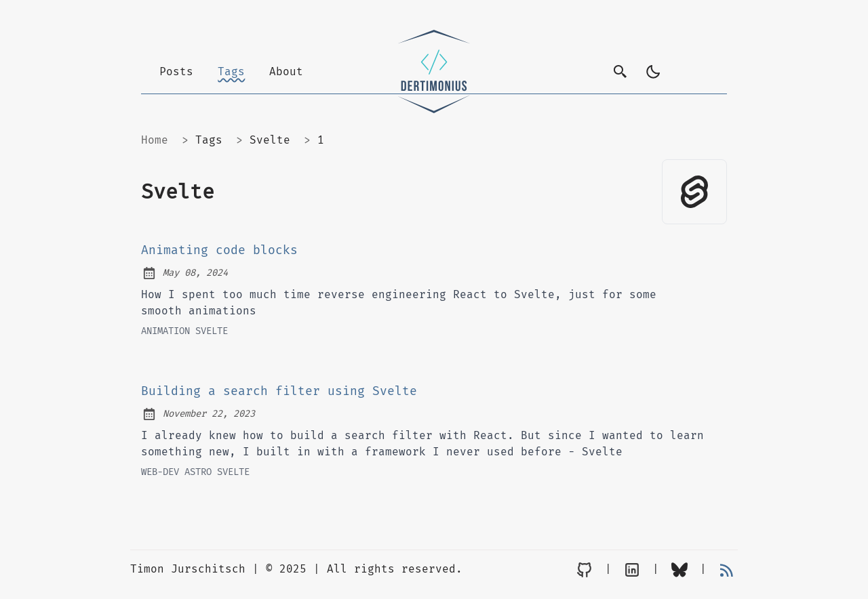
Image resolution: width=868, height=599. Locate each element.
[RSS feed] (727, 570)
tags (209, 140)
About (286, 71)
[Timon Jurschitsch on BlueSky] (679, 570)
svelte (270, 140)
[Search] (620, 71)
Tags (231, 71)
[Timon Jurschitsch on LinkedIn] (632, 570)
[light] (653, 71)
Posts (176, 71)
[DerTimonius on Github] (585, 570)
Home (155, 140)
